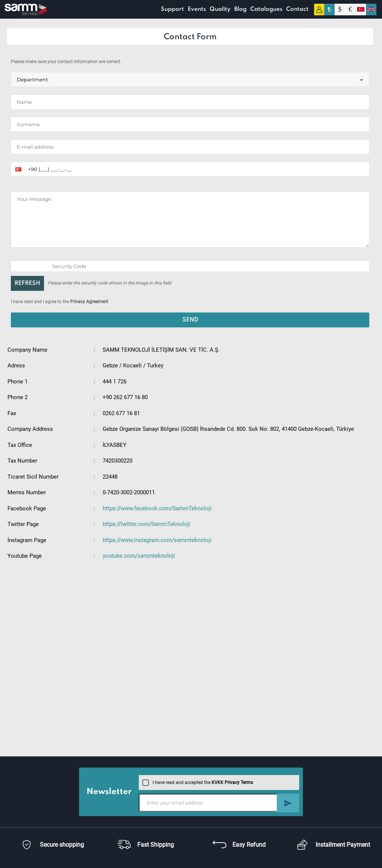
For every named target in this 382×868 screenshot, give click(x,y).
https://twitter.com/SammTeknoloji (146, 524)
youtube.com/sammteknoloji (139, 556)
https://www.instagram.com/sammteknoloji (157, 540)
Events (196, 9)
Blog (240, 9)
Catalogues (266, 9)
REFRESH (27, 283)
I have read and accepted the (198, 783)
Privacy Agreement (89, 302)
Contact (297, 9)
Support (172, 9)
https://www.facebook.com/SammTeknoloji (157, 508)
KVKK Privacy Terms (232, 783)
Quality (220, 9)
